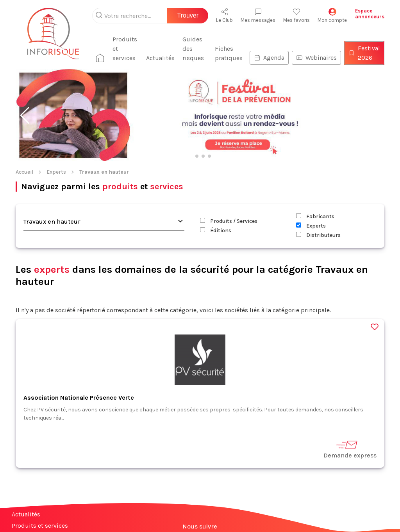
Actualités (160, 58)
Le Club (224, 15)
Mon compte (332, 15)
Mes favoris (296, 15)
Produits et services (125, 49)
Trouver (188, 15)
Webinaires (316, 58)
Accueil (24, 172)
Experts (56, 172)
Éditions (216, 230)
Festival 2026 (364, 53)
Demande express (350, 449)
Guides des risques (193, 49)
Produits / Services (229, 221)
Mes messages (258, 15)
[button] (25, 116)
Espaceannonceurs (370, 14)
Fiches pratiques (229, 53)
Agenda (269, 58)
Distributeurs (318, 235)
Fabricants (315, 216)
